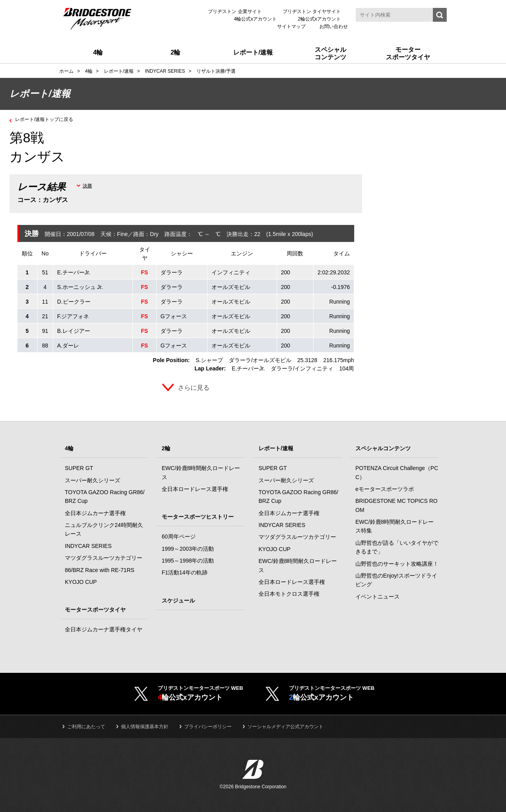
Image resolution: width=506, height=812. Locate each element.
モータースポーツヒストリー (198, 517)
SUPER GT (79, 468)
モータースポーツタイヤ (95, 610)
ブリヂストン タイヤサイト (312, 11)
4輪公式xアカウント (256, 19)
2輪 (166, 448)
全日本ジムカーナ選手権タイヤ (104, 629)
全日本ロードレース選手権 (195, 489)
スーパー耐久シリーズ (93, 480)
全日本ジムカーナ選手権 (95, 513)
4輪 (69, 448)
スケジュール (178, 601)
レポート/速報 (276, 448)
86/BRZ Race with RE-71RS (100, 570)
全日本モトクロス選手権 (289, 594)
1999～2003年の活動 (188, 549)
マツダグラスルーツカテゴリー (104, 558)
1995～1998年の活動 (188, 561)
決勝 (87, 186)
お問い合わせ (334, 26)
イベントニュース (378, 597)
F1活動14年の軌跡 (185, 572)
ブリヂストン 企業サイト (235, 11)
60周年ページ (179, 536)
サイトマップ (291, 26)
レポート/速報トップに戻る (49, 119)
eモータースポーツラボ (385, 489)
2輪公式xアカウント (319, 19)
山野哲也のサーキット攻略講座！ (397, 564)
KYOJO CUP (81, 582)
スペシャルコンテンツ (383, 448)
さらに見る (194, 388)
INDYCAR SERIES (88, 546)
